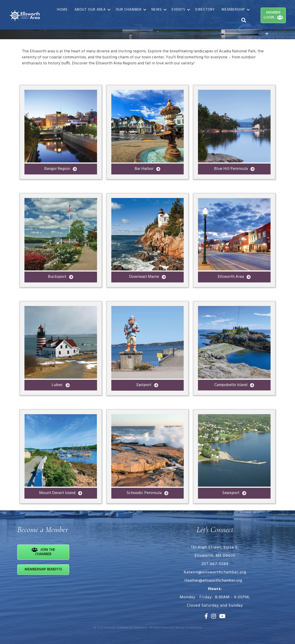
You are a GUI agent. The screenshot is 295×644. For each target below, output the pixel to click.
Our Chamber (129, 10)
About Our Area (90, 10)
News (157, 10)
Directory (205, 10)
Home (62, 10)
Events (178, 10)
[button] (61, 169)
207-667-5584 (215, 564)
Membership (233, 10)
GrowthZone (193, 628)
